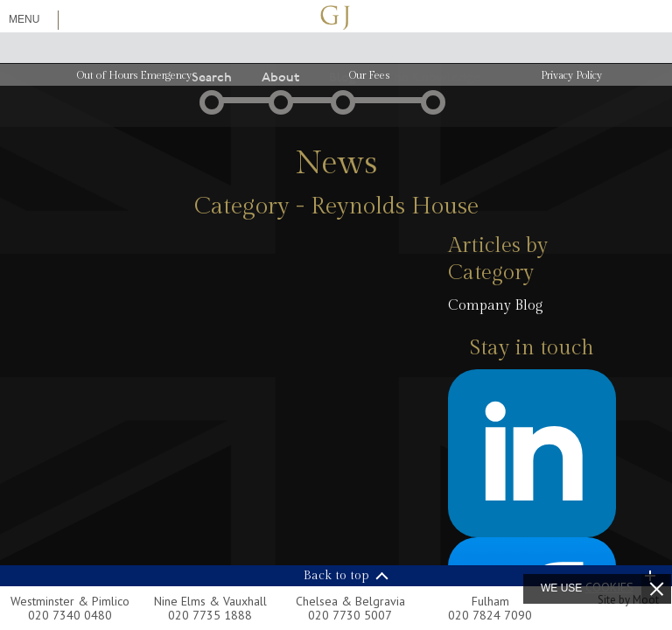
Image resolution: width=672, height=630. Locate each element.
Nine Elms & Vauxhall (210, 601)
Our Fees (369, 75)
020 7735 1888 (210, 615)
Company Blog (496, 306)
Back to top (336, 576)
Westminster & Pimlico (70, 601)
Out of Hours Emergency (134, 75)
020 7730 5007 (350, 615)
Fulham (490, 601)
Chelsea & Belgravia (350, 601)
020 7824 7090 (490, 615)
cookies (609, 587)
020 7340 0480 (70, 615)
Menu (24, 19)
